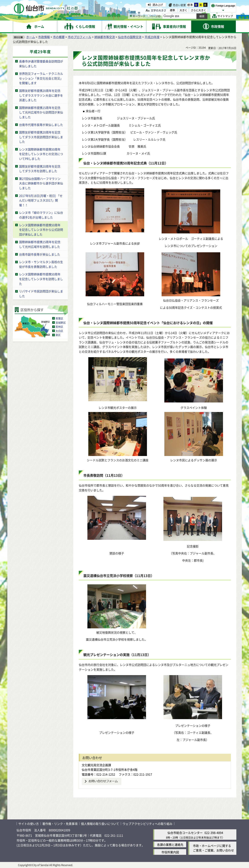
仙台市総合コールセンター (185, 833)
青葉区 (59, 318)
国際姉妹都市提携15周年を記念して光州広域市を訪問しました (40, 244)
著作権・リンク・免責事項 (60, 824)
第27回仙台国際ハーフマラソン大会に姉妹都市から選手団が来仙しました (41, 183)
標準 (190, 5)
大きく (183, 10)
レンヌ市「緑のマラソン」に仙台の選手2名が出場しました (41, 215)
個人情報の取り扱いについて (100, 824)
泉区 (58, 335)
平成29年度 (152, 37)
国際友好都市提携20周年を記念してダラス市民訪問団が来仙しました (41, 137)
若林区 (59, 327)
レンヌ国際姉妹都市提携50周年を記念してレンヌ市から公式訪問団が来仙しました (41, 230)
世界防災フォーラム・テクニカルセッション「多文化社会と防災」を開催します (41, 78)
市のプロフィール (80, 37)
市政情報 (44, 37)
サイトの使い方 (29, 824)
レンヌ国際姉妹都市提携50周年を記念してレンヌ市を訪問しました (41, 279)
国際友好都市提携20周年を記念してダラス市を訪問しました (40, 169)
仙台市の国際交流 (130, 37)
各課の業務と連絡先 (170, 845)
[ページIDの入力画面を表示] (149, 16)
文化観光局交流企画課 (96, 765)
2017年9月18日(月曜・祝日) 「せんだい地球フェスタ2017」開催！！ (41, 200)
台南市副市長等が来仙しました (40, 254)
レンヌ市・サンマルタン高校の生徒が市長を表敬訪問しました (41, 264)
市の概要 (59, 37)
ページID (154, 16)
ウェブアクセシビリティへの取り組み (147, 824)
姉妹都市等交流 (105, 37)
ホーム (31, 37)
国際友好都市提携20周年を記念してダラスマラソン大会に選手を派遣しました (41, 95)
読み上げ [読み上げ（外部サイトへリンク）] (158, 5)
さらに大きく (198, 10)
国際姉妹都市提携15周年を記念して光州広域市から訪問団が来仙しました (41, 112)
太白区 (59, 331)
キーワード (138, 16)
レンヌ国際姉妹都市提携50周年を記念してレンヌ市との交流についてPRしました (41, 154)
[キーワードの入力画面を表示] (131, 16)
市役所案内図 (170, 852)
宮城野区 (61, 323)
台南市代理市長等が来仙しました (41, 125)
